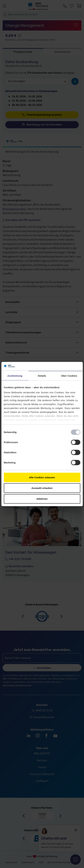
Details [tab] (42, 376)
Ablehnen (42, 499)
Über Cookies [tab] (69, 376)
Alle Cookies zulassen (42, 477)
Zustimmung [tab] (15, 376)
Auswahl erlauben (42, 488)
